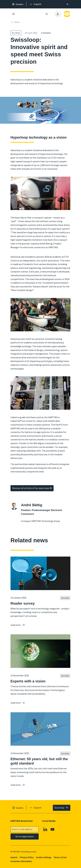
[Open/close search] (47, 14)
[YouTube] (53, 829)
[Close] (67, 4)
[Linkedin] (45, 829)
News (15, 22)
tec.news (16, 33)
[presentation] (35, 4)
